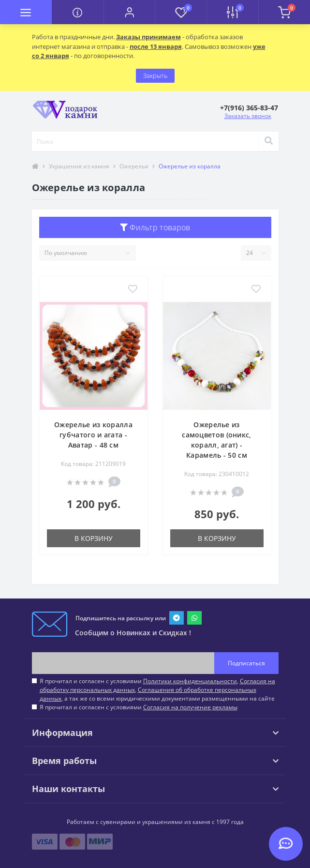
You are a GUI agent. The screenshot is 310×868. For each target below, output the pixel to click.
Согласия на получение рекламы (190, 707)
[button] (129, 12)
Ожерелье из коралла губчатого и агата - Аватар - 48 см (93, 435)
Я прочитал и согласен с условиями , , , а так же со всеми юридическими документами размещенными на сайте (157, 690)
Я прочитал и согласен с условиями (139, 707)
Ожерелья (134, 166)
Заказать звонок (248, 116)
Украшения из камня (79, 166)
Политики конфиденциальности (190, 681)
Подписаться (246, 663)
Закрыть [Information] (155, 75)
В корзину (94, 538)
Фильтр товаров (155, 227)
